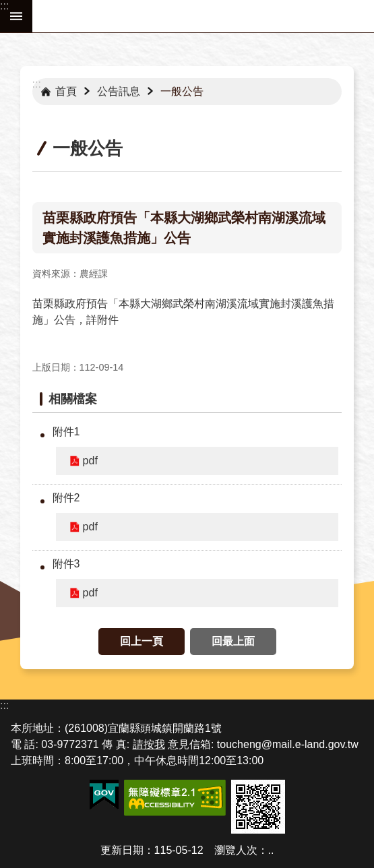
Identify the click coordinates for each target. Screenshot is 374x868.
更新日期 (122, 850)
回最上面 (233, 641)
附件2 (66, 498)
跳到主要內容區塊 (7, 7)
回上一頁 (142, 641)
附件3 (66, 564)
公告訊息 (119, 91)
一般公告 (182, 91)
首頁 (66, 91)
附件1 (66, 432)
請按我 (149, 744)
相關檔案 (73, 399)
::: (4, 6)
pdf (90, 461)
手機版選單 (16, 16)
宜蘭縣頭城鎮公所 (203, 16)
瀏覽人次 (236, 850)
